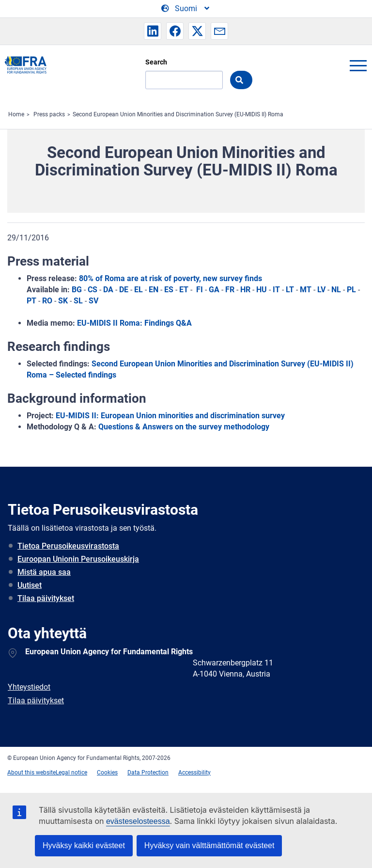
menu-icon (358, 65)
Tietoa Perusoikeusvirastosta (68, 546)
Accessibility (194, 773)
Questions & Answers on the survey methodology (184, 427)
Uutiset (30, 585)
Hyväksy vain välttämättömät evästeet (209, 845)
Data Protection (148, 773)
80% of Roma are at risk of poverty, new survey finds (170, 278)
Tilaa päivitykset (46, 598)
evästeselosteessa (138, 821)
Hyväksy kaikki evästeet (84, 845)
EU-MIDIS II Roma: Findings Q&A (134, 323)
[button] (153, 31)
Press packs (49, 114)
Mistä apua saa (44, 572)
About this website (31, 773)
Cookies (107, 773)
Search (156, 62)
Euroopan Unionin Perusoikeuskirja (78, 559)
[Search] (184, 80)
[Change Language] (186, 9)
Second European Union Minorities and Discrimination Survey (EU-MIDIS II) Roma (178, 114)
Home (16, 114)
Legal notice (71, 773)
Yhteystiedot (29, 687)
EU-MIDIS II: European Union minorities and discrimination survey (170, 416)
